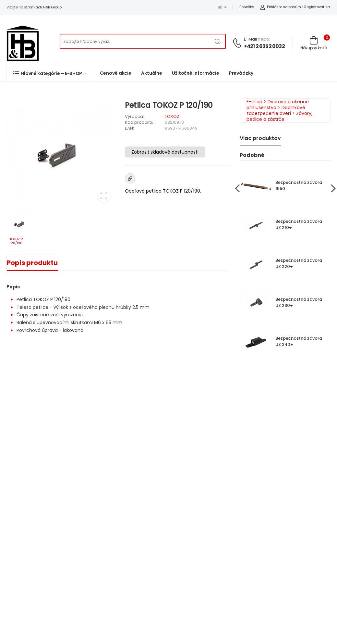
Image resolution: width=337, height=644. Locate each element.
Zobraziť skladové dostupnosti (165, 152)
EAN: (129, 128)
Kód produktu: (140, 122)
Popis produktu (32, 263)
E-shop (254, 102)
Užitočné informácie (196, 73)
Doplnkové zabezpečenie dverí (276, 110)
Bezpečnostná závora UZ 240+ (299, 341)
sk (220, 7)
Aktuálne (152, 73)
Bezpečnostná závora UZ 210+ (299, 224)
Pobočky (247, 7)
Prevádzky (241, 73)
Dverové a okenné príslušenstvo (278, 105)
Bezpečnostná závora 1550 (299, 185)
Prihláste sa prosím (280, 7)
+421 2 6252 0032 (264, 46)
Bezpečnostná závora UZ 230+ (299, 302)
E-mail (250, 39)
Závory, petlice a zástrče (279, 116)
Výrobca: (134, 116)
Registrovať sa (317, 7)
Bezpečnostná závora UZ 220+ (299, 263)
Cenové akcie (116, 73)
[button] (50, 73)
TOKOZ (172, 116)
